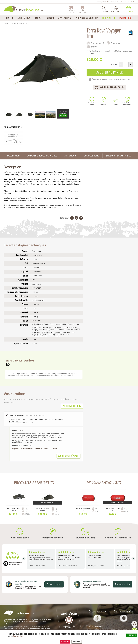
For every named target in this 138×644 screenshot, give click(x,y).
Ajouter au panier (110, 72)
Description (13, 156)
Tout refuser (65, 642)
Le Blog (124, 618)
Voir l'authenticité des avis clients (15, 564)
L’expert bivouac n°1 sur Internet (14, 619)
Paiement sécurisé (104, 104)
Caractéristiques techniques (42, 156)
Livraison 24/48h (115, 104)
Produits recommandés (118, 156)
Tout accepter (132, 635)
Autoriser (63, 115)
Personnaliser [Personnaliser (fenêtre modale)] (77, 642)
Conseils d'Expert (69, 620)
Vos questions (91, 156)
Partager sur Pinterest (81, 218)
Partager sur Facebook (72, 218)
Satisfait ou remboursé (127, 104)
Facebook (97, 618)
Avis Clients (70, 156)
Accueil (6, 23)
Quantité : (114, 64)
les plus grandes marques (38, 629)
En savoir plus (54, 584)
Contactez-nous (92, 104)
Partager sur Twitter (76, 218)
